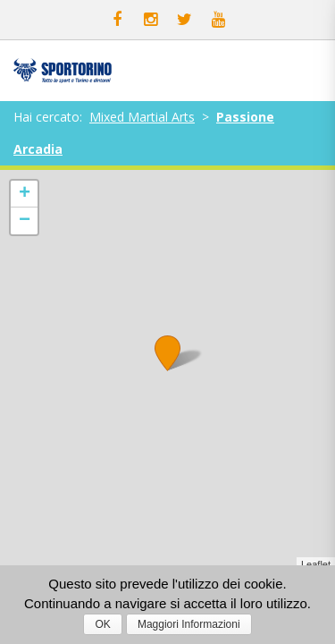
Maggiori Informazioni (189, 624)
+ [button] (25, 194)
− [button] (25, 221)
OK (102, 624)
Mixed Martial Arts (142, 117)
